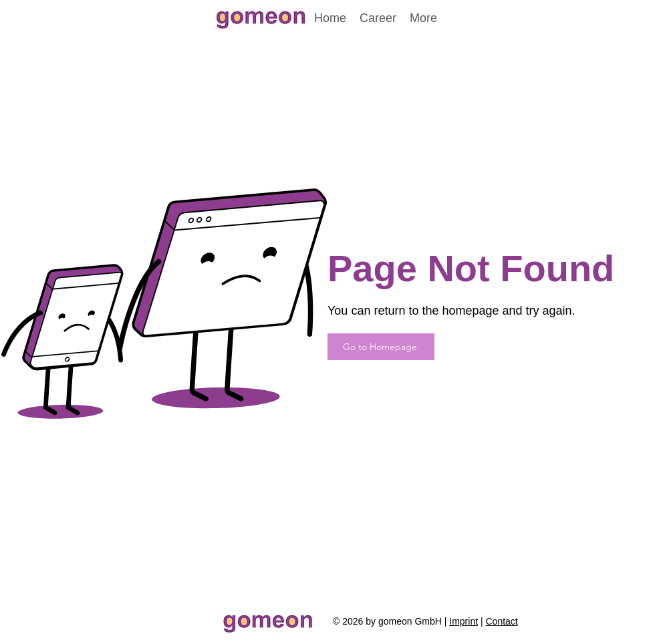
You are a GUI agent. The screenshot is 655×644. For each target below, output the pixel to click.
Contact (501, 621)
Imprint (464, 621)
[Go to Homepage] (381, 347)
